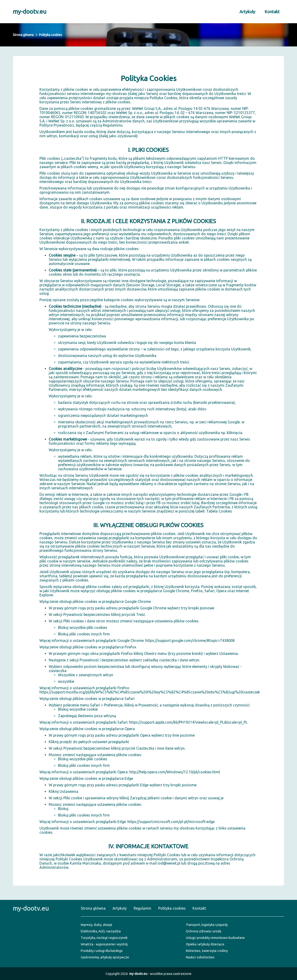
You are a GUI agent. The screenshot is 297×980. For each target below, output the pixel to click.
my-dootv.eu (30, 11)
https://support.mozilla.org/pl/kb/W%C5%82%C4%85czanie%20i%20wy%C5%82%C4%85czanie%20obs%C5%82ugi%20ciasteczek (150, 692)
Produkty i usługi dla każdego (102, 951)
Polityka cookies (172, 908)
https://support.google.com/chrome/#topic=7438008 (190, 640)
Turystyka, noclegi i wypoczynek (104, 938)
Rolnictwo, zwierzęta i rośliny (207, 951)
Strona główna (23, 35)
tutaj (140, 503)
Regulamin (142, 908)
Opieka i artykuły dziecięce (205, 944)
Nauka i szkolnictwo (200, 957)
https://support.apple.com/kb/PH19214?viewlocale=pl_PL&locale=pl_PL (188, 722)
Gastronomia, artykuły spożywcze (105, 957)
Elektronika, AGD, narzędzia (101, 931)
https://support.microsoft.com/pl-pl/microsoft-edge (171, 822)
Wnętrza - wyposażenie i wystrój (104, 944)
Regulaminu (113, 125)
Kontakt (272, 12)
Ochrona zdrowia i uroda (203, 931)
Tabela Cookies (219, 511)
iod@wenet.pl (169, 863)
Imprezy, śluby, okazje (97, 925)
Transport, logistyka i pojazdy (207, 925)
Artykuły (247, 12)
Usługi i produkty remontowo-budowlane (215, 938)
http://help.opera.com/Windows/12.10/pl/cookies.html (175, 772)
